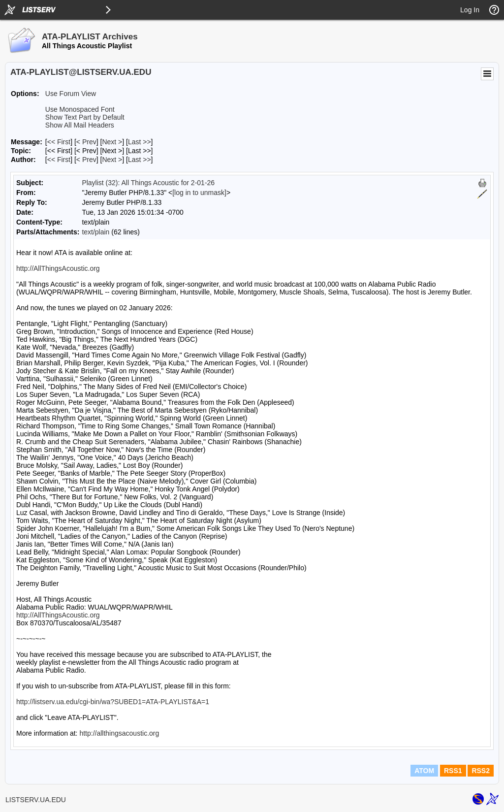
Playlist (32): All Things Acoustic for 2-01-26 (148, 183)
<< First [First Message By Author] (59, 160)
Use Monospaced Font (80, 109)
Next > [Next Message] (112, 142)
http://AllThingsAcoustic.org (58, 268)
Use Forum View (71, 94)
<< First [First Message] (59, 142)
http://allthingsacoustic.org (119, 733)
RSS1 (453, 771)
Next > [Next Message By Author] (112, 160)
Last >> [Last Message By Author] (140, 160)
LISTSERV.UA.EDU (36, 800)
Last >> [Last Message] (140, 142)
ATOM (424, 771)
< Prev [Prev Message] (86, 142)
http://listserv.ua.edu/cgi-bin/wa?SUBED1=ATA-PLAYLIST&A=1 (113, 702)
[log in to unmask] (199, 193)
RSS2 (481, 771)
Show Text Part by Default (85, 117)
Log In (470, 10)
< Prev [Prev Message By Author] (86, 160)
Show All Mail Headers (80, 125)
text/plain (95, 232)
